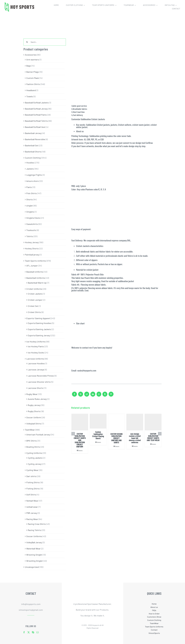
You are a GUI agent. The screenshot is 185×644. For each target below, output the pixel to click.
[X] (81, 395)
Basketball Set (32, 145)
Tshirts (30, 236)
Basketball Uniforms (36, 278)
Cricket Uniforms (34, 289)
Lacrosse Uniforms (35, 359)
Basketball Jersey (33, 133)
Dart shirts (31, 476)
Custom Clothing (33, 158)
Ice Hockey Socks (36, 353)
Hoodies (30, 163)
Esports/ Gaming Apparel (38, 318)
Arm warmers (33, 60)
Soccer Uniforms (34, 536)
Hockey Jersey (32, 242)
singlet (30, 206)
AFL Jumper (32, 266)
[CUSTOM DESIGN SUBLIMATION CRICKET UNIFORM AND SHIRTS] (116, 422)
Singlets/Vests (33, 218)
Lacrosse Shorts (35, 388)
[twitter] (29, 632)
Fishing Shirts (33, 482)
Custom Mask (33, 78)
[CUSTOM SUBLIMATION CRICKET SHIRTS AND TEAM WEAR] (153, 422)
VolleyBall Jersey (34, 542)
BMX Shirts (32, 441)
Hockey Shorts (32, 248)
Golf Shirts (31, 495)
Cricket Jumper (35, 300)
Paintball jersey (32, 255)
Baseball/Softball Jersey (36, 109)
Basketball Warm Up (37, 283)
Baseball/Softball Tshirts (36, 121)
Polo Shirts (32, 193)
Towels (30, 96)
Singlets (30, 212)
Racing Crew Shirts (37, 524)
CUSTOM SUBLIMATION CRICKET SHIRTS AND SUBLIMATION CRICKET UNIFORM (80, 440)
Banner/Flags (33, 72)
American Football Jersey (38, 435)
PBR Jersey (32, 513)
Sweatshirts (32, 224)
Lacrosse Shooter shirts (39, 382)
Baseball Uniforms (35, 272)
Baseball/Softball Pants (36, 115)
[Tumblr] (105, 395)
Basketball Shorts (33, 152)
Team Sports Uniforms (35, 261)
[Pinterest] (111, 395)
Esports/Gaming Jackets (39, 329)
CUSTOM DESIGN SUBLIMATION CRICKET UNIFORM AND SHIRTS (116, 438)
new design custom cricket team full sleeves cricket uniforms (135, 438)
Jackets (30, 169)
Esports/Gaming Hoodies (40, 323)
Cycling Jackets (35, 458)
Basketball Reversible (35, 139)
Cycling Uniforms (34, 453)
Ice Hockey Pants (36, 346)
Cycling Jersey (35, 464)
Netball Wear (32, 501)
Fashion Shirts (33, 84)
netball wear (32, 507)
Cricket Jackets (35, 294)
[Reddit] (87, 395)
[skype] (33, 632)
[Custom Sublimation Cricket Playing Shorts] (98, 421)
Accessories (31, 55)
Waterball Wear (33, 549)
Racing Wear (32, 519)
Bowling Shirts (33, 447)
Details (81, 450)
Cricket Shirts (34, 312)
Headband (31, 90)
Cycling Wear (32, 470)
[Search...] (45, 42)
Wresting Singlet (34, 555)
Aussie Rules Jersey (37, 399)
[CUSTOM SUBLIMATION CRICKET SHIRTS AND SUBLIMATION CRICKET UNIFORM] (80, 422)
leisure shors (32, 181)
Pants (29, 187)
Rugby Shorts (34, 411)
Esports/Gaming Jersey (39, 335)
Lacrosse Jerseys (36, 370)
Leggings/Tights (34, 175)
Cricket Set (33, 306)
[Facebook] (74, 395)
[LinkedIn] (93, 395)
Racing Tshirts (34, 530)
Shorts (29, 199)
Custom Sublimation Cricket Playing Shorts (98, 435)
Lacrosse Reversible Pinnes (41, 376)
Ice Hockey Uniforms (36, 342)
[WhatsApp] (99, 395)
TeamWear (30, 430)
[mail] (38, 632)
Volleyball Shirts (34, 424)
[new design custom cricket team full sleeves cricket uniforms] (135, 422)
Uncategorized (32, 567)
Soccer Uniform (34, 417)
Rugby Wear (32, 394)
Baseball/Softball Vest (35, 127)
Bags (29, 66)
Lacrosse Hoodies (36, 363)
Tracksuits (31, 230)
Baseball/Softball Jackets (37, 103)
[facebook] (24, 632)
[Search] (27, 42)
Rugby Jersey (34, 405)
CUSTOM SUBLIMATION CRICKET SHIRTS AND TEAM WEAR (153, 437)
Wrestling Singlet (35, 561)
